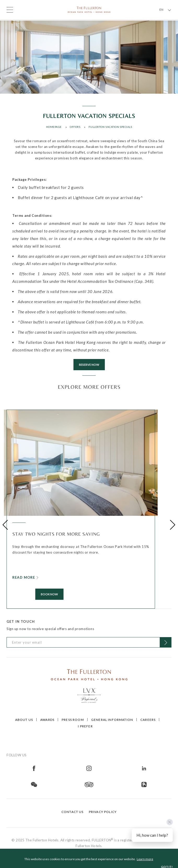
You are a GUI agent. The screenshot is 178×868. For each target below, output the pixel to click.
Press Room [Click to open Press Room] (73, 720)
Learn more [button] (145, 859)
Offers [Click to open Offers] (75, 127)
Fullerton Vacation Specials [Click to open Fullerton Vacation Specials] (110, 127)
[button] (5, 525)
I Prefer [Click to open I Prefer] (85, 726)
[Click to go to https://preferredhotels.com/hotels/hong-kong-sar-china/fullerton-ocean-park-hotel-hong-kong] (89, 695)
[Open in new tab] (34, 768)
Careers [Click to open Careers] (148, 720)
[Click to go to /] (89, 674)
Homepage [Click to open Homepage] (54, 127)
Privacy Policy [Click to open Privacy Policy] (103, 812)
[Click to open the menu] (10, 10)
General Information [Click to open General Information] (112, 720)
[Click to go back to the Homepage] (89, 9)
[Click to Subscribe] (166, 642)
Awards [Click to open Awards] (47, 720)
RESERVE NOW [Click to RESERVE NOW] (89, 365)
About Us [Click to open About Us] (24, 720)
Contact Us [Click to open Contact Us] (73, 812)
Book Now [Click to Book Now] (49, 594)
